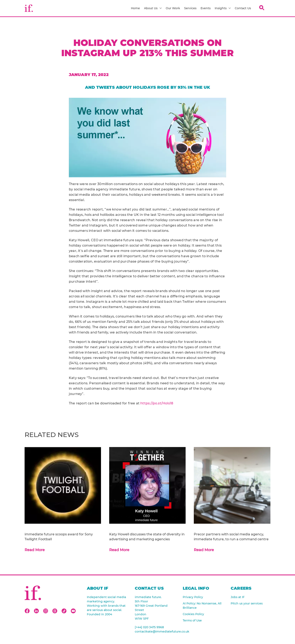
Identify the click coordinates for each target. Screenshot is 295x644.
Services (190, 8)
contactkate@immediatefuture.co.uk (155, 631)
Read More (35, 550)
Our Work (173, 8)
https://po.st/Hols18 (157, 403)
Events (206, 8)
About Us (153, 8)
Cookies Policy (193, 614)
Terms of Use (192, 620)
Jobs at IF (238, 597)
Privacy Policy (193, 597)
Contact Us (243, 8)
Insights (223, 8)
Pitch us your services (247, 603)
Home (135, 8)
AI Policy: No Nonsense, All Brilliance (202, 606)
